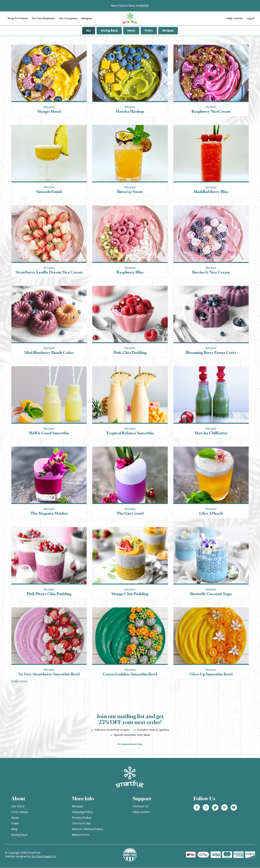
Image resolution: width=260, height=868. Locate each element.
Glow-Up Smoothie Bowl (211, 674)
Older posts (19, 681)
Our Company (68, 18)
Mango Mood (49, 111)
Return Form (81, 835)
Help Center (235, 18)
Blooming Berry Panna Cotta (211, 352)
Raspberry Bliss (130, 272)
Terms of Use (81, 823)
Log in (251, 18)
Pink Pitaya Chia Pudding (49, 594)
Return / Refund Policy (87, 829)
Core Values (20, 812)
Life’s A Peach (211, 513)
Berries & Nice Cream (211, 272)
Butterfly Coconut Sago (211, 594)
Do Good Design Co (44, 856)
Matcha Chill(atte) (211, 433)
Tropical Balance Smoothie (130, 433)
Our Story (18, 806)
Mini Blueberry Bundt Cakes (49, 352)
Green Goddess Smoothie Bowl (130, 674)
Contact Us (141, 806)
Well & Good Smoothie (49, 433)
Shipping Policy (82, 812)
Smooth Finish (49, 192)
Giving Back (109, 31)
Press (149, 31)
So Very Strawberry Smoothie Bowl (49, 674)
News (131, 31)
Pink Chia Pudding (130, 352)
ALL (89, 31)
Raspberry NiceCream (211, 111)
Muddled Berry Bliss (211, 192)
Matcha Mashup (130, 111)
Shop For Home (18, 18)
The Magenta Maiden (49, 513)
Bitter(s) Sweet (130, 192)
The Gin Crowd (130, 513)
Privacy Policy (82, 818)
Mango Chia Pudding (130, 594)
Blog (14, 829)
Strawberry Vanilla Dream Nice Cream (49, 272)
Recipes (87, 18)
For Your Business (43, 18)
